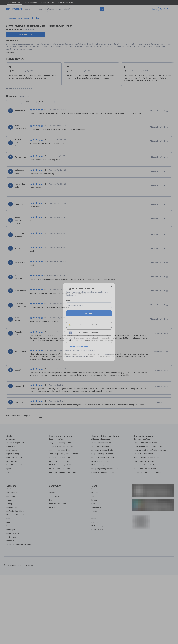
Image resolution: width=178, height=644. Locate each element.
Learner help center (89, 350)
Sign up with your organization (77, 347)
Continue (89, 313)
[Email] (89, 305)
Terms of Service (78, 356)
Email (69, 301)
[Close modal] (111, 286)
